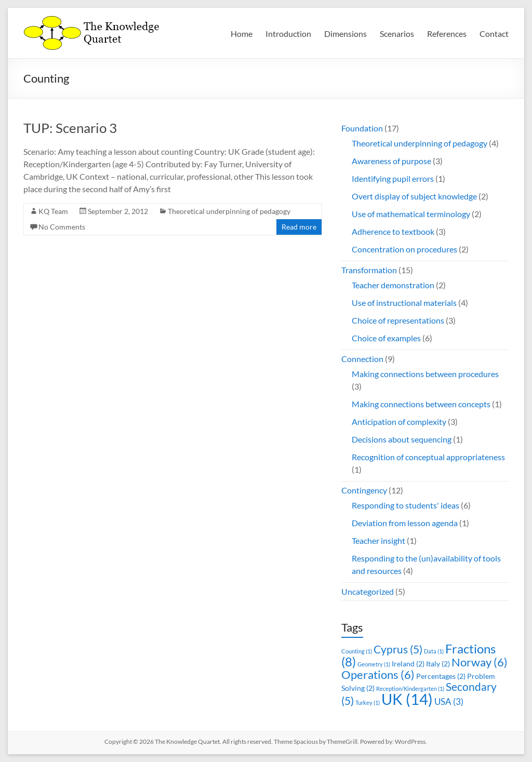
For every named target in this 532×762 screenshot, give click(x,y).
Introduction (288, 34)
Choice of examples (386, 338)
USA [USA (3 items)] (449, 701)
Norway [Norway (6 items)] (480, 662)
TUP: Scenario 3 (70, 128)
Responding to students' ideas (405, 505)
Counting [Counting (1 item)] (357, 651)
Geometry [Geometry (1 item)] (374, 664)
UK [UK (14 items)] (407, 699)
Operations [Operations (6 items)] (378, 674)
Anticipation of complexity (399, 422)
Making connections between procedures (425, 374)
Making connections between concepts (421, 404)
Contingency (364, 490)
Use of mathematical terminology (411, 214)
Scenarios (397, 34)
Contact (494, 34)
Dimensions (345, 34)
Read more (299, 227)
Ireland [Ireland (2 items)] (408, 664)
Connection (362, 359)
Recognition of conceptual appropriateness (428, 457)
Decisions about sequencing (402, 439)
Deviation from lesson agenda (405, 523)
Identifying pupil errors (393, 178)
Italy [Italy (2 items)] (438, 664)
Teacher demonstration (393, 285)
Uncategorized (368, 591)
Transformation (369, 270)
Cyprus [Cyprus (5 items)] (398, 649)
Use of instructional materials (404, 303)
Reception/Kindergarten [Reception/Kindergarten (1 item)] (410, 689)
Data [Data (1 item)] (434, 651)
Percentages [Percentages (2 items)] (441, 676)
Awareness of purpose (391, 161)
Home (242, 34)
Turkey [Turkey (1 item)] (368, 703)
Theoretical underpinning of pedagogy (229, 211)
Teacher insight (378, 540)
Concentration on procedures (404, 249)
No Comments (62, 227)
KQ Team (53, 211)
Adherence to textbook (393, 231)
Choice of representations (398, 320)
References (447, 34)
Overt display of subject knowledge (414, 196)
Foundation (362, 128)
